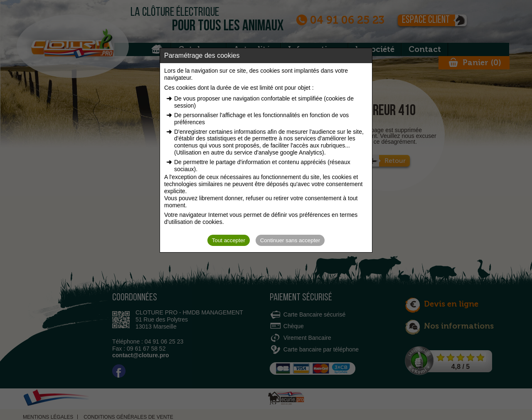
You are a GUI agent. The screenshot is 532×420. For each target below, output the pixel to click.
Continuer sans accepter (290, 240)
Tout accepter (229, 240)
